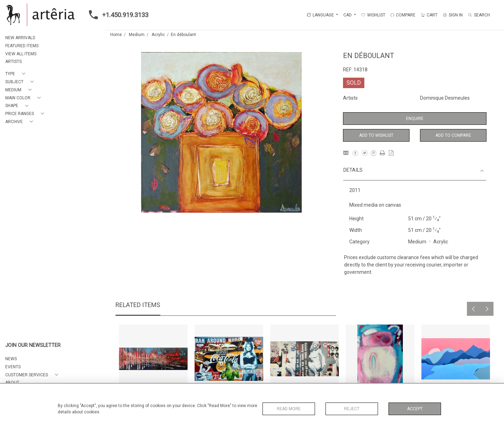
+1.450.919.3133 (117, 15)
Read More (289, 409)
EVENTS (13, 367)
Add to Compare (453, 135)
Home (116, 35)
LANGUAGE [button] (320, 15)
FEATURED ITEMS (22, 46)
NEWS (11, 359)
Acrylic (158, 35)
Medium (137, 35)
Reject (352, 409)
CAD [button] (348, 15)
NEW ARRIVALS (20, 38)
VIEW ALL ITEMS (21, 54)
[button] (17, 74)
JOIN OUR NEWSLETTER (33, 345)
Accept (415, 409)
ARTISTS (13, 62)
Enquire (415, 119)
